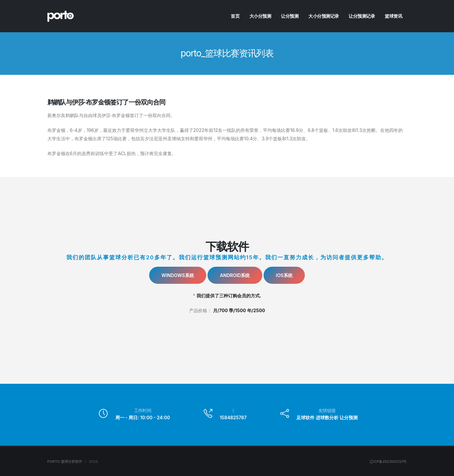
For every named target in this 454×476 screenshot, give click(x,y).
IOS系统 (284, 275)
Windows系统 (178, 275)
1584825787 (233, 417)
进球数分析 (327, 417)
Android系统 (235, 275)
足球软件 (305, 417)
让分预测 (290, 16)
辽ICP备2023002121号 (388, 461)
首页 (235, 16)
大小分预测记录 (324, 16)
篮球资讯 (393, 16)
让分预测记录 (362, 16)
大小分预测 (260, 16)
